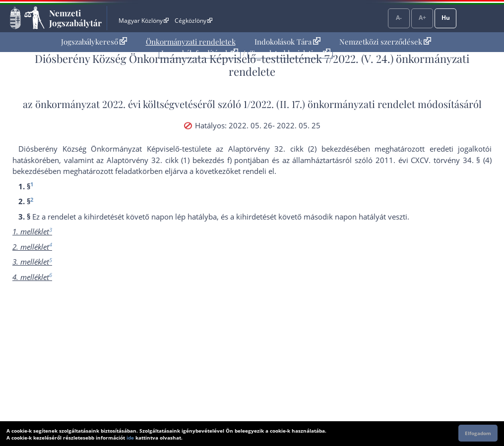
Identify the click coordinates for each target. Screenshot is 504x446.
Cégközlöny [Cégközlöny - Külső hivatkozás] (193, 21)
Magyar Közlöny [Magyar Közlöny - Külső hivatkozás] (144, 21)
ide (130, 438)
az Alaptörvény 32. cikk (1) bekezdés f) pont (173, 160)
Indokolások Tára (287, 42)
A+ (422, 18)
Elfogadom (478, 433)
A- (399, 18)
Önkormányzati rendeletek (191, 42)
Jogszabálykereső (94, 42)
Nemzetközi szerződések (385, 42)
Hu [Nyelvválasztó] (446, 18)
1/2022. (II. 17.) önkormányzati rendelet (329, 104)
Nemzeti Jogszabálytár (75, 18)
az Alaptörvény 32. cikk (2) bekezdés (284, 149)
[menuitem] (94, 42)
